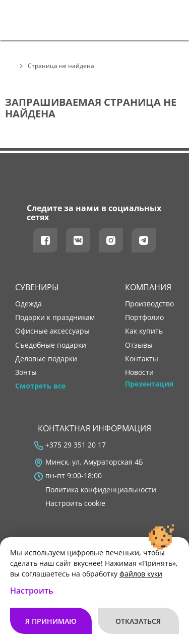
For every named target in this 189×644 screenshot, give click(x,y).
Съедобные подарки (51, 345)
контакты (142, 359)
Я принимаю (51, 621)
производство (149, 304)
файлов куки (141, 574)
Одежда (28, 304)
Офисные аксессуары (52, 331)
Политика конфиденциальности (101, 490)
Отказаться (138, 621)
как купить (144, 331)
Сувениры (37, 287)
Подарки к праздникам (55, 317)
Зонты (26, 372)
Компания (148, 287)
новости (139, 372)
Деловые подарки (46, 359)
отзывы (139, 345)
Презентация (149, 384)
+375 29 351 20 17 (76, 445)
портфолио (144, 317)
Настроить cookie (75, 503)
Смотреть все (40, 386)
